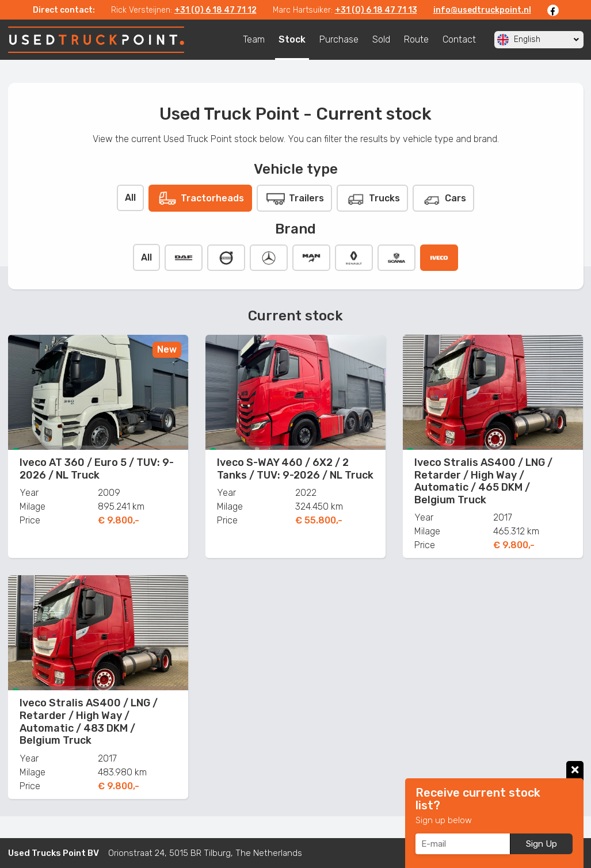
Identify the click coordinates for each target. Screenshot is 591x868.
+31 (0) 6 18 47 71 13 (376, 10)
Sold (381, 39)
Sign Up (542, 844)
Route (416, 39)
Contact (459, 39)
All (130, 198)
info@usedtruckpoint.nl (482, 10)
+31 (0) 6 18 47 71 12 (216, 10)
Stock (292, 39)
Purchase (339, 39)
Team (254, 39)
